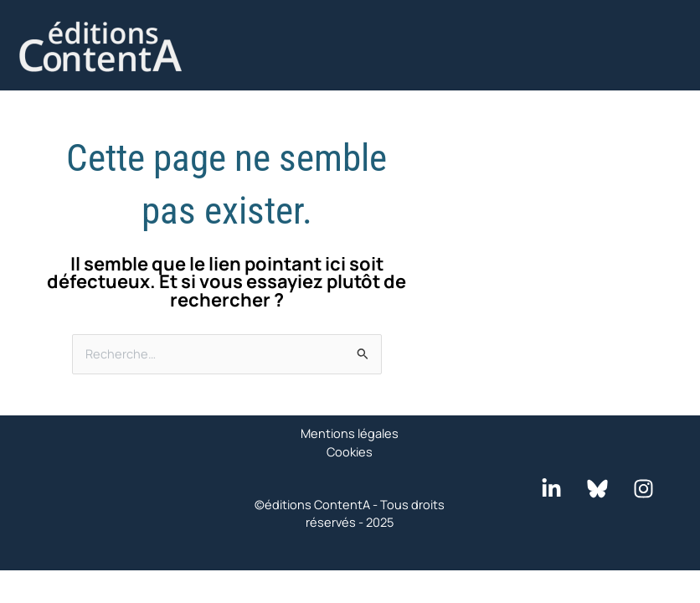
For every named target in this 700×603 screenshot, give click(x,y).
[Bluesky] (597, 489)
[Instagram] (643, 489)
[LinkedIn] (551, 489)
